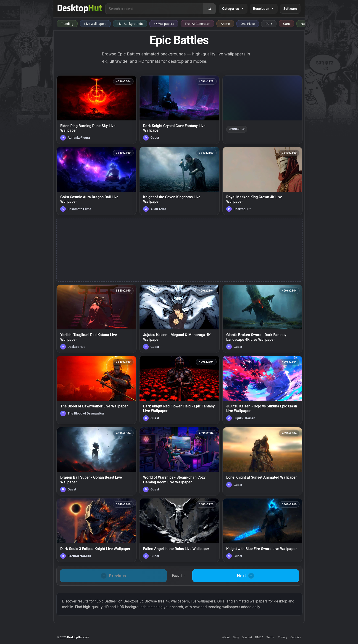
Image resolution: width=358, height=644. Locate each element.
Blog (236, 637)
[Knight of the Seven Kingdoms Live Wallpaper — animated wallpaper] (179, 181)
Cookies (296, 637)
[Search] (209, 9)
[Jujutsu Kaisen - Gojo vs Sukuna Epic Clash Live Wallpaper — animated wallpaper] (262, 390)
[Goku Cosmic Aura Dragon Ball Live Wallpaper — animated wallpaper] (96, 181)
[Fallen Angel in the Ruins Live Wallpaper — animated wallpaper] (179, 530)
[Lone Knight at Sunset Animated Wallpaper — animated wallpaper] (262, 461)
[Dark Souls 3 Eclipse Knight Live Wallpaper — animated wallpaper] (96, 530)
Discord (247, 637)
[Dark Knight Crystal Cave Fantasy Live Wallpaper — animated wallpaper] (179, 110)
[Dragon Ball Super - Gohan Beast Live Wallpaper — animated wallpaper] (96, 461)
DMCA (259, 637)
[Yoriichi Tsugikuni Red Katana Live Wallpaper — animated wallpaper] (96, 319)
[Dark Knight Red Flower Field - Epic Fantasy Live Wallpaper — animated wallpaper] (179, 390)
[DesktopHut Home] (80, 9)
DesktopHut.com (78, 637)
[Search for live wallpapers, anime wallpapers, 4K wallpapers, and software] (154, 9)
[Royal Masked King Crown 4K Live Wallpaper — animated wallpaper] (262, 181)
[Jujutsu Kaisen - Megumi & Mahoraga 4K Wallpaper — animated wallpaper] (179, 319)
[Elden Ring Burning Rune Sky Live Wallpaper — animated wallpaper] (96, 110)
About (226, 637)
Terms (271, 637)
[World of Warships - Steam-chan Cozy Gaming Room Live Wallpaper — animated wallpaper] (179, 461)
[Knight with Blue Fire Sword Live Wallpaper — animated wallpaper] (262, 530)
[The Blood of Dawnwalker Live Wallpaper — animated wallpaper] (96, 390)
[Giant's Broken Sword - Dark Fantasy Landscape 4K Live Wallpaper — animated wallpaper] (262, 319)
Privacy (283, 637)
